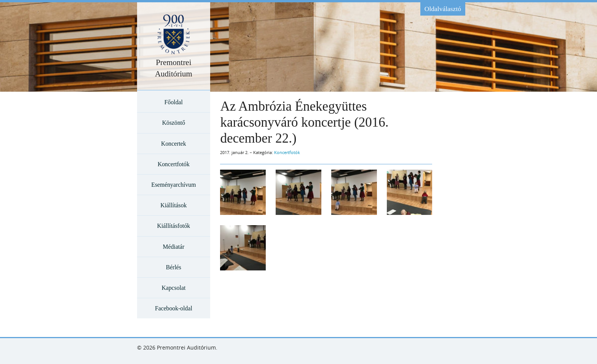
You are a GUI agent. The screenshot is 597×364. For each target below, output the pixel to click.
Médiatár (173, 247)
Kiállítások (173, 205)
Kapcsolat (173, 288)
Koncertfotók (174, 164)
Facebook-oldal (174, 308)
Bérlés (174, 267)
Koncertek (174, 144)
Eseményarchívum (173, 185)
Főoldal (174, 102)
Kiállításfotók (174, 226)
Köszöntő (174, 123)
